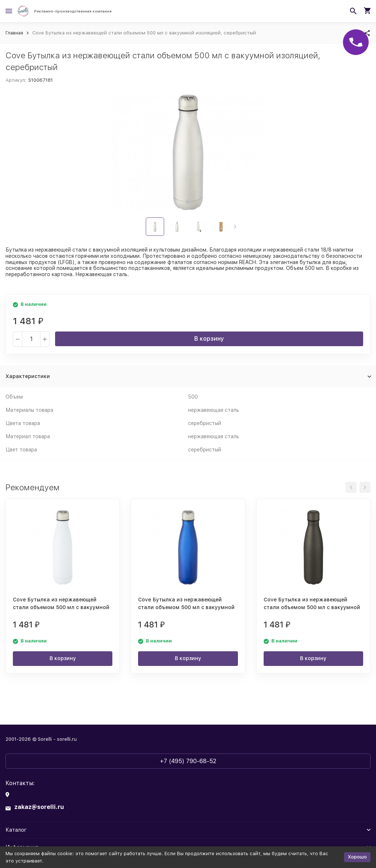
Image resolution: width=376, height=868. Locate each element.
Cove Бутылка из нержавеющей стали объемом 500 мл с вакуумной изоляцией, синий (186, 607)
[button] (235, 227)
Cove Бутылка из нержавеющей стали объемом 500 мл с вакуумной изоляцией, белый (61, 607)
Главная (14, 33)
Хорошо (357, 857)
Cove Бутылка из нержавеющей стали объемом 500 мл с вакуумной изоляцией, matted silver (312, 607)
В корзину (209, 339)
